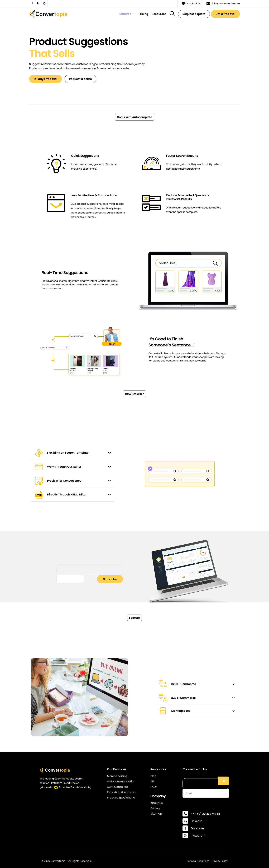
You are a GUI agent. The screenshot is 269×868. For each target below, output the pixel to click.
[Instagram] (185, 835)
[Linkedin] (185, 821)
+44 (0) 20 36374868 (205, 814)
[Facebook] (185, 828)
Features (126, 14)
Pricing (143, 14)
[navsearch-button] (172, 13)
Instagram (198, 836)
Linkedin (196, 821)
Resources (159, 14)
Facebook (198, 828)
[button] (134, 118)
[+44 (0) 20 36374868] (185, 814)
